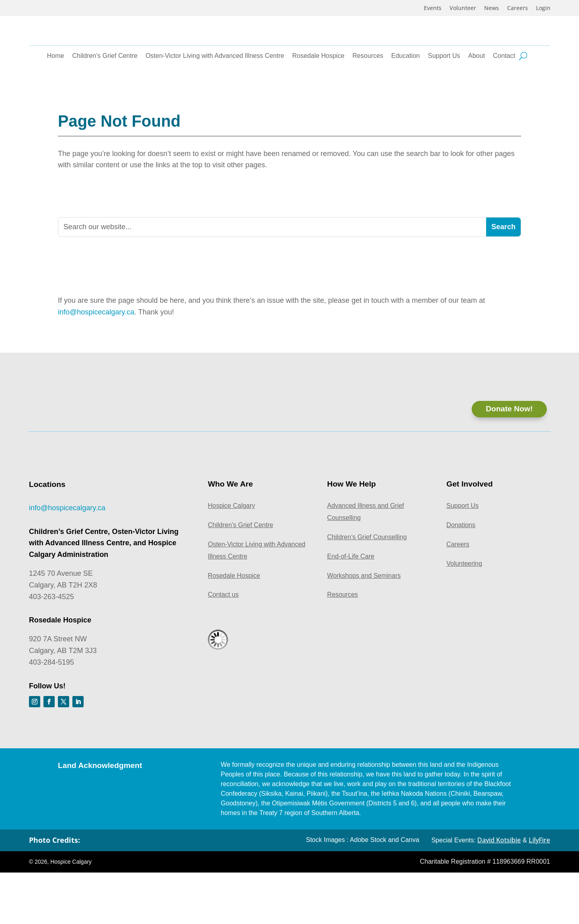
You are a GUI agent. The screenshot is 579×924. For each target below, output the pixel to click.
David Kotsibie (499, 891)
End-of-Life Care (351, 607)
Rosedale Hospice (318, 98)
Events (433, 8)
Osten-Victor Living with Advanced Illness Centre (215, 98)
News (492, 8)
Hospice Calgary (231, 557)
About (476, 98)
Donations (461, 576)
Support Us (444, 98)
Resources (368, 98)
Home (56, 98)
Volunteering (464, 615)
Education (406, 98)
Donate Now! (508, 460)
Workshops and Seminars (364, 627)
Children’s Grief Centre (105, 98)
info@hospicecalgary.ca (96, 348)
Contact (504, 98)
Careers (517, 8)
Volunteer (463, 8)
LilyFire (539, 891)
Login (543, 8)
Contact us (223, 646)
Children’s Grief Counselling (367, 588)
